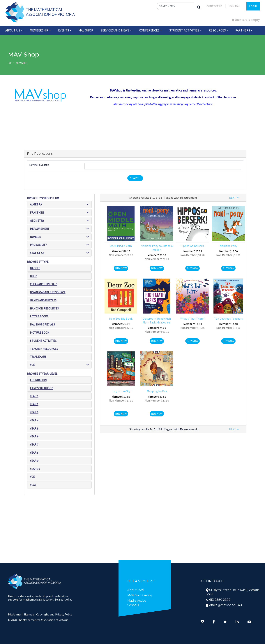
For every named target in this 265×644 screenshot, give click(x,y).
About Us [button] (13, 30)
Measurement (40, 229)
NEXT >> (234, 198)
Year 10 (35, 469)
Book (34, 276)
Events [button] (64, 30)
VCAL (33, 485)
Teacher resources (44, 349)
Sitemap (29, 614)
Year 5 (34, 428)
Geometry (37, 221)
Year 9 (34, 461)
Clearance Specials (44, 284)
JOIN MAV (234, 6)
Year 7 (34, 444)
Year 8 (34, 453)
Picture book (39, 332)
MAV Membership (140, 595)
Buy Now (121, 268)
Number (36, 237)
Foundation (38, 380)
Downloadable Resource (48, 292)
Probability (38, 245)
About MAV (136, 590)
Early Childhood (42, 388)
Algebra (36, 204)
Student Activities (43, 341)
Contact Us (214, 6)
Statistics (37, 253)
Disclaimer (15, 614)
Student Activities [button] (184, 30)
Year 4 (34, 420)
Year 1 (34, 396)
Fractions (37, 212)
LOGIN (253, 6)
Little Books (39, 316)
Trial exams (38, 357)
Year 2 (34, 404)
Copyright (43, 614)
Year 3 (34, 412)
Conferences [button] (149, 30)
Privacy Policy (64, 614)
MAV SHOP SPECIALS (42, 324)
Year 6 (34, 436)
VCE (32, 365)
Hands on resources (44, 308)
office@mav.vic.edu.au (226, 605)
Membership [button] (39, 30)
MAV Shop (86, 30)
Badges (35, 268)
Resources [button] (217, 30)
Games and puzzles (43, 300)
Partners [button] (243, 30)
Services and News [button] (115, 30)
